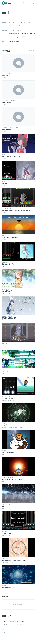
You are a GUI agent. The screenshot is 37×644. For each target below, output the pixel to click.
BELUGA (17, 26)
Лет (29, 22)
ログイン (31, 3)
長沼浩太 (23, 37)
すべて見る (32, 51)
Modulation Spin (14, 37)
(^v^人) (11, 26)
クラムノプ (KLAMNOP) (16, 30)
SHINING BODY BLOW (28, 34)
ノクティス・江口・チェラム (18, 22)
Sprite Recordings (15, 42)
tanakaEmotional (14, 34)
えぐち (33, 22)
